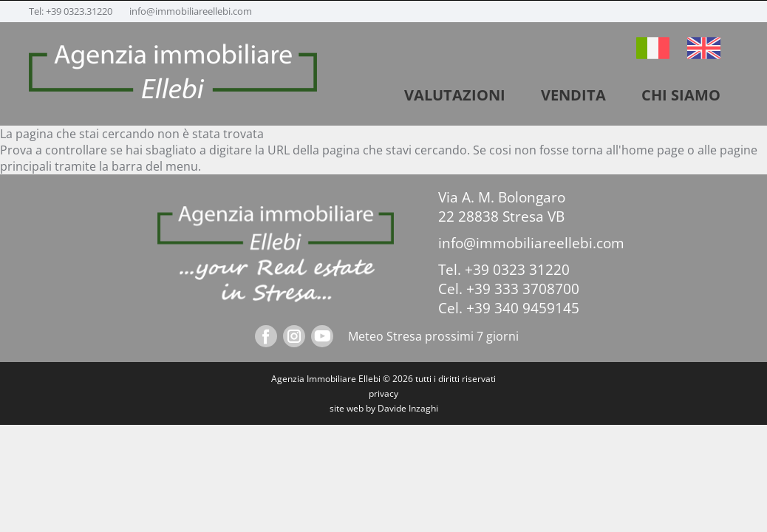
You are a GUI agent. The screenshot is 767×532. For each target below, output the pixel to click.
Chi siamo (681, 95)
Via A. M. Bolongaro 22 (502, 207)
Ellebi (369, 379)
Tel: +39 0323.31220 (72, 11)
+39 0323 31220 (517, 270)
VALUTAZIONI (455, 95)
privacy (383, 393)
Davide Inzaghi (408, 408)
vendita (573, 95)
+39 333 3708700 (523, 289)
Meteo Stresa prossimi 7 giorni (433, 336)
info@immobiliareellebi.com (191, 11)
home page (653, 150)
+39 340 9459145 (523, 308)
